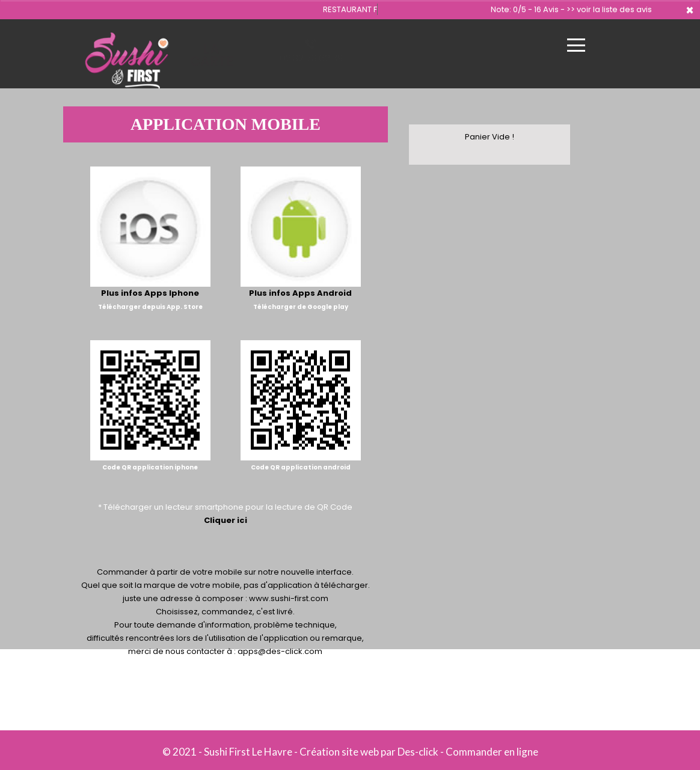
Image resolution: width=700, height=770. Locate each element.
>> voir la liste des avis (609, 9)
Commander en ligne (492, 752)
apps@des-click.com (280, 651)
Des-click (418, 752)
